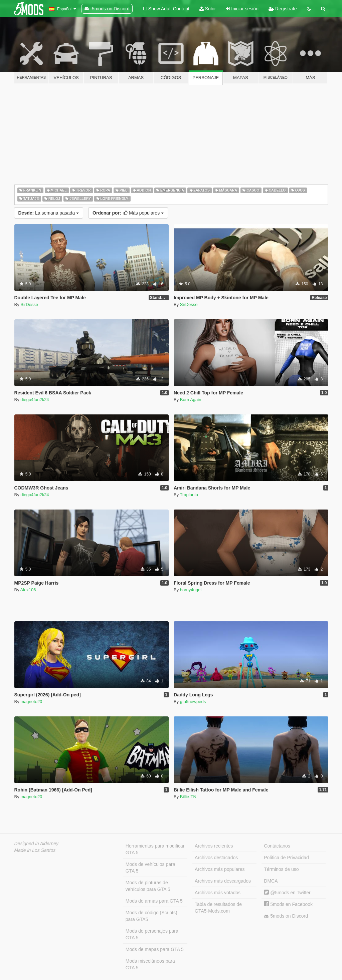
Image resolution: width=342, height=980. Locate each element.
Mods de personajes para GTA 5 (152, 934)
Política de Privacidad (286, 858)
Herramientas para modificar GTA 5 (155, 849)
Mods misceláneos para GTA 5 (150, 964)
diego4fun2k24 (35, 400)
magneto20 (31, 702)
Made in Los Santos (35, 850)
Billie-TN (188, 797)
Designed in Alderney (37, 844)
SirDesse (29, 304)
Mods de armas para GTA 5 (154, 901)
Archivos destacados (216, 858)
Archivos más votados (218, 893)
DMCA (271, 881)
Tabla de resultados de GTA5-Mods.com (218, 908)
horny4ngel (191, 590)
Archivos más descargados (223, 881)
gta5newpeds (193, 702)
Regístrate (283, 9)
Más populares (128, 213)
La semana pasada (49, 213)
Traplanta (189, 495)
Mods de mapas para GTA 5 (155, 949)
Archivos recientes (214, 846)
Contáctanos (277, 846)
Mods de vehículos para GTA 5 (150, 868)
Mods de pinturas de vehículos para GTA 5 (148, 886)
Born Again (191, 400)
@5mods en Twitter (287, 893)
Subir (208, 9)
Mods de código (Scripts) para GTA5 (151, 916)
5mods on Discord (286, 916)
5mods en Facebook (288, 904)
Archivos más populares (220, 869)
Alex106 (28, 590)
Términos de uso (281, 869)
